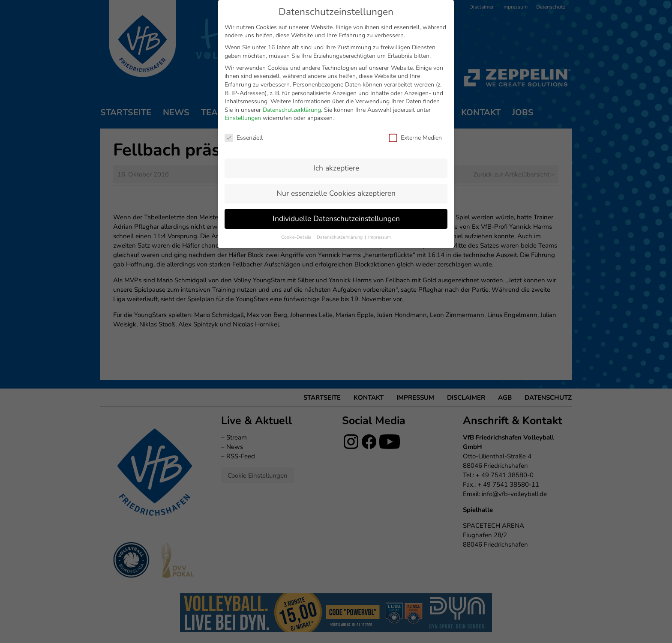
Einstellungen (243, 118)
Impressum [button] (379, 237)
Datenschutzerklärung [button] (340, 237)
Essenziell (244, 138)
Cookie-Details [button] (297, 237)
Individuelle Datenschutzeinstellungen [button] (336, 218)
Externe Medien (415, 138)
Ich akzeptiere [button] (336, 168)
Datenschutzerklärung (292, 110)
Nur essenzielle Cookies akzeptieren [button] (336, 193)
